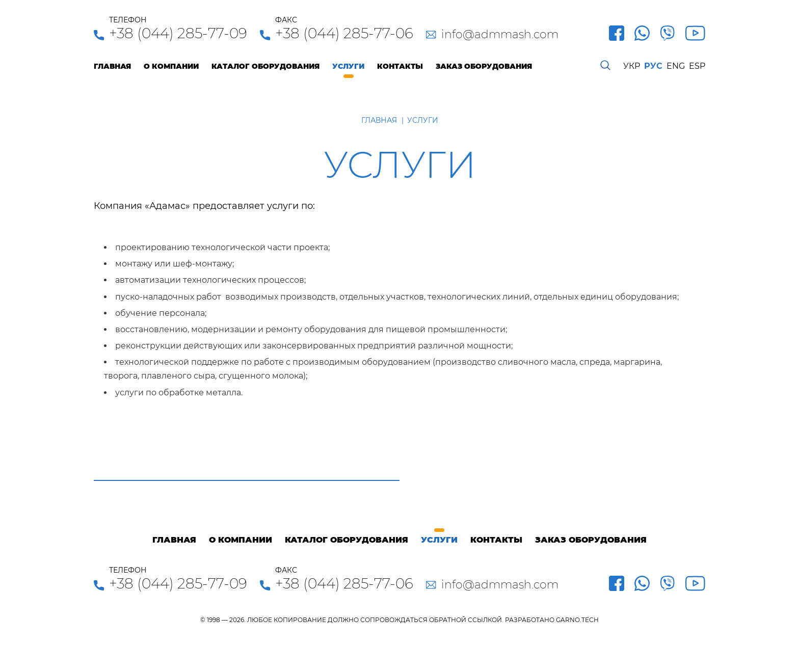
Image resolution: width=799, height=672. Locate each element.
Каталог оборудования (265, 66)
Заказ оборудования (484, 66)
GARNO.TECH (577, 620)
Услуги (348, 66)
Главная (112, 66)
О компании (171, 66)
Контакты (400, 66)
